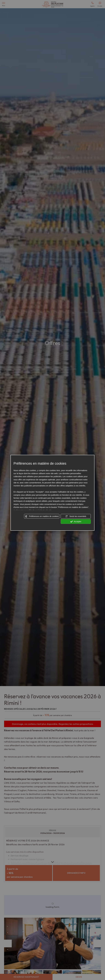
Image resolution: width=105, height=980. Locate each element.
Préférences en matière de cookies (42, 516)
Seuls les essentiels (76, 516)
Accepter (76, 522)
